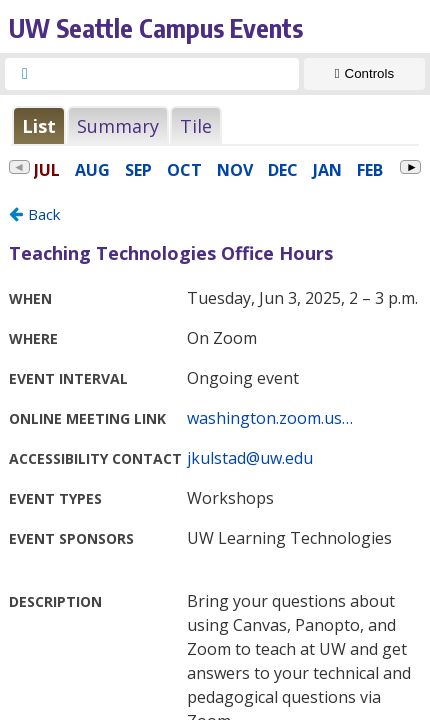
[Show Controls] (364, 74)
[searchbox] (170, 74)
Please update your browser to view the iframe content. (215, 125)
